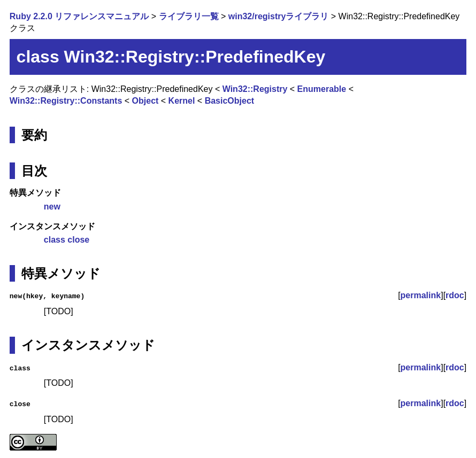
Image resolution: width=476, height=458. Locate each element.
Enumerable (322, 89)
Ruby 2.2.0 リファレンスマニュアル (79, 16)
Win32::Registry (255, 89)
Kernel (182, 101)
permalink (421, 295)
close (78, 240)
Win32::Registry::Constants (66, 101)
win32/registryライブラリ (279, 16)
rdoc (455, 295)
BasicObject (229, 101)
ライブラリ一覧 (189, 16)
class (55, 240)
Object (145, 101)
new (52, 207)
